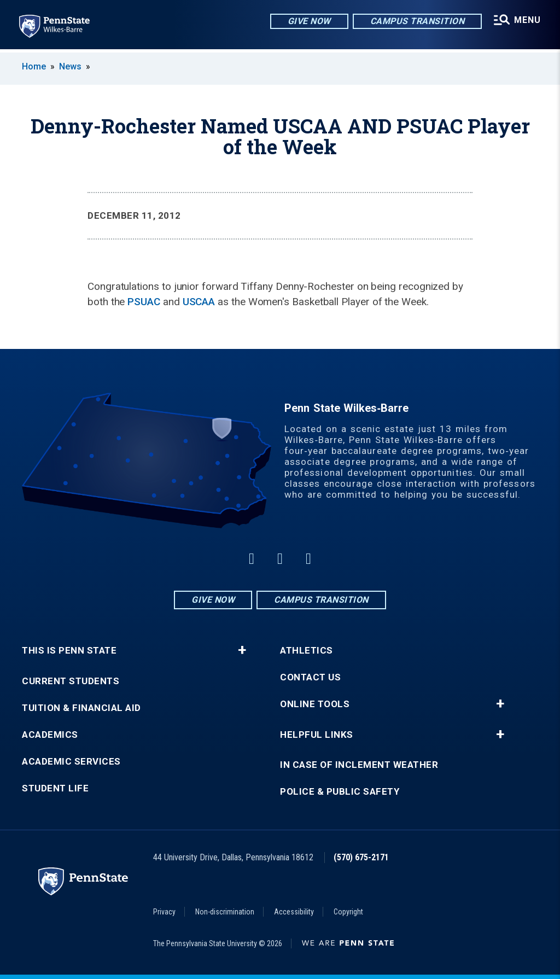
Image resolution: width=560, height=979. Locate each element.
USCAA (199, 302)
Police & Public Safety (340, 792)
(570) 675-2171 (361, 857)
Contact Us (310, 677)
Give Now (308, 22)
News (70, 66)
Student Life (55, 788)
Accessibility (294, 912)
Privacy (164, 912)
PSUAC (144, 302)
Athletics (307, 651)
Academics (50, 735)
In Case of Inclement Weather (359, 765)
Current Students (71, 681)
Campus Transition (416, 22)
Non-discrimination (225, 912)
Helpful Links (317, 735)
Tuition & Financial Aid (81, 708)
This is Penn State (69, 651)
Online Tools (315, 704)
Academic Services (71, 762)
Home (34, 66)
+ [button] (242, 650)
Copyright (348, 912)
